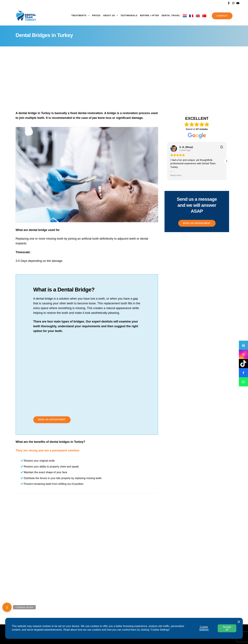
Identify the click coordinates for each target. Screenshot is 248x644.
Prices (96, 16)
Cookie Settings (204, 628)
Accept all (227, 628)
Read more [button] (176, 175)
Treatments (79, 16)
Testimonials (129, 16)
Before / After (150, 16)
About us (109, 16)
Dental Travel (171, 16)
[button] (52, 420)
